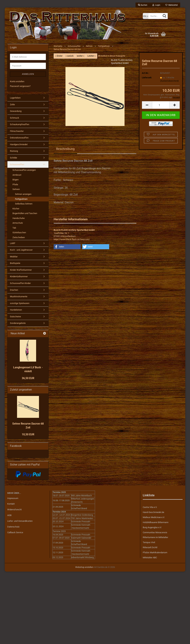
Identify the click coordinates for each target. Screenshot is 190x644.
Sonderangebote (18, 323)
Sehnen (16, 189)
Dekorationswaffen (19, 138)
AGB (9, 515)
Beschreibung (65, 149)
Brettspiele (15, 263)
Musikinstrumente (19, 296)
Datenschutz (13, 527)
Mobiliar (14, 257)
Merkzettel (172, 5)
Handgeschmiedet (19, 144)
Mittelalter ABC (150, 558)
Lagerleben (15, 98)
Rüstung (14, 151)
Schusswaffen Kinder (20, 283)
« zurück (70, 56)
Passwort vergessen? (20, 86)
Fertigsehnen (21, 199)
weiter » (80, 56)
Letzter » (91, 56)
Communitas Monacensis (155, 532)
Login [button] (156, 5)
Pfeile (15, 184)
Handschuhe (19, 218)
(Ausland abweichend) (169, 81)
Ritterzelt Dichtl (150, 547)
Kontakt (11, 504)
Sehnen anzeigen (23, 194)
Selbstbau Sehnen (24, 204)
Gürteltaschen (19, 232)
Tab (14, 228)
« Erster (59, 56)
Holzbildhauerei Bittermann (156, 522)
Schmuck (15, 118)
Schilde (13, 158)
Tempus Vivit (149, 542)
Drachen (14, 290)
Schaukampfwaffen (20, 124)
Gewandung (16, 111)
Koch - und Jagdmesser (21, 250)
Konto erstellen (17, 81)
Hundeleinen (16, 310)
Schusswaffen (17, 164)
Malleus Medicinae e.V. (154, 517)
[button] (147, 105)
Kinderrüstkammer (19, 276)
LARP (13, 243)
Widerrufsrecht (14, 510)
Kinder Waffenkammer (21, 270)
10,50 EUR (28, 434)
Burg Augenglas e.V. (152, 527)
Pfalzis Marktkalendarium (155, 552)
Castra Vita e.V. (150, 507)
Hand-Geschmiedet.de (153, 512)
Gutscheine (15, 317)
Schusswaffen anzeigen (24, 170)
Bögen (16, 180)
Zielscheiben (19, 237)
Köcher (16, 209)
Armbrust (17, 175)
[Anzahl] (161, 105)
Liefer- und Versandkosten (20, 521)
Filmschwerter (17, 131)
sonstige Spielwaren (20, 303)
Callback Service (15, 532)
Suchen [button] (143, 5)
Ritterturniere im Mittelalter (155, 537)
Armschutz (18, 223)
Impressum (13, 498)
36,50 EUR (28, 378)
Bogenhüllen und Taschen (25, 213)
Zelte (12, 104)
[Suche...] (145, 16)
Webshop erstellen (84, 567)
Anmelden (28, 74)
